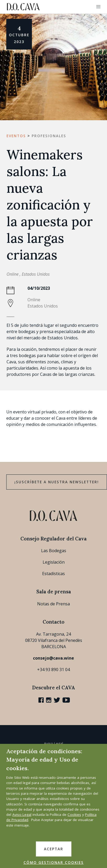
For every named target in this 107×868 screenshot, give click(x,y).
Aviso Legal (53, 743)
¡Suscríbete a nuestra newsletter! (57, 482)
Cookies (74, 815)
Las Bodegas (54, 551)
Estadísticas (53, 574)
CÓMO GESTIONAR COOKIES (54, 863)
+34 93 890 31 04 (53, 670)
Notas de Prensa (53, 604)
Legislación (54, 562)
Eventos (16, 136)
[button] (98, 7)
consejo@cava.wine (53, 658)
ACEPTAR (54, 849)
